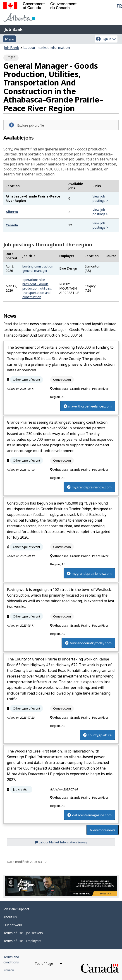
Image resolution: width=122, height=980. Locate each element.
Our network (13, 925)
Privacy (9, 970)
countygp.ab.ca (97, 735)
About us (10, 917)
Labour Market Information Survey (61, 842)
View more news (103, 830)
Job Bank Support (16, 909)
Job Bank (14, 29)
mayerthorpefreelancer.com (88, 406)
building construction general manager (38, 268)
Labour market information (47, 47)
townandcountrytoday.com (88, 643)
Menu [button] (10, 39)
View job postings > (100, 198)
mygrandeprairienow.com (89, 487)
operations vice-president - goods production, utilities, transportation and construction (37, 288)
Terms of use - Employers (22, 941)
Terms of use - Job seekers (23, 933)
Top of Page (49, 964)
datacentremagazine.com (90, 815)
